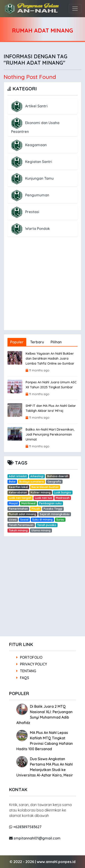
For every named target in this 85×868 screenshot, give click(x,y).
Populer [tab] (17, 342)
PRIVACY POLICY (32, 664)
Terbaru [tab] (37, 342)
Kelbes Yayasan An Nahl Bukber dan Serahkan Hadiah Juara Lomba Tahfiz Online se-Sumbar (50, 359)
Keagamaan (29, 145)
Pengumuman (30, 195)
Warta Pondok (30, 229)
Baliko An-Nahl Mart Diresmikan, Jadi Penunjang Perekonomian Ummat (50, 434)
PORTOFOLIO (29, 657)
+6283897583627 (25, 827)
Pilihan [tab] (56, 342)
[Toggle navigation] (75, 9)
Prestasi (25, 212)
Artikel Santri (29, 106)
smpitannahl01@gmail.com (35, 838)
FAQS (23, 678)
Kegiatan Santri (32, 162)
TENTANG (26, 671)
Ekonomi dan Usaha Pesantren (35, 127)
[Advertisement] (42, 288)
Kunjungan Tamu (32, 178)
